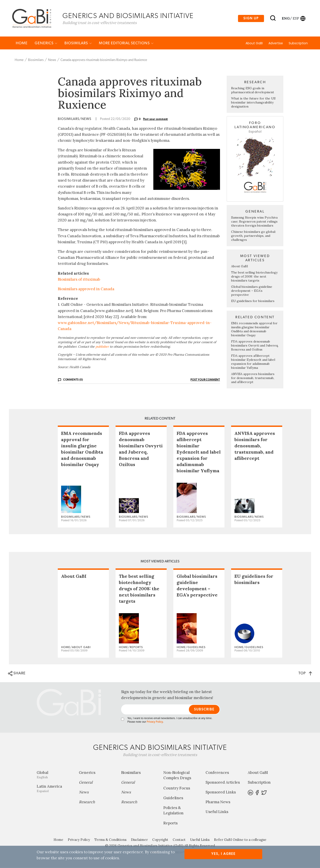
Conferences (217, 773)
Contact (179, 841)
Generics (46, 44)
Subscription (298, 44)
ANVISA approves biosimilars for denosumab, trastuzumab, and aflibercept (253, 379)
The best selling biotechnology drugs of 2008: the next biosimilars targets (254, 277)
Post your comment (156, 120)
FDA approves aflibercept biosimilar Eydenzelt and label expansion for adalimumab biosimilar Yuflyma (253, 362)
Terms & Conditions (110, 841)
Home (22, 44)
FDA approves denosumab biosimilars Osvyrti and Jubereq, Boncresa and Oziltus (255, 346)
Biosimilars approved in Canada (86, 290)
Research (87, 803)
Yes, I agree (223, 854)
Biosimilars (78, 44)
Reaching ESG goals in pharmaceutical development (253, 91)
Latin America (54, 789)
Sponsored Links (221, 793)
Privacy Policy (155, 723)
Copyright (160, 841)
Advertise (276, 44)
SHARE (17, 674)
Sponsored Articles (223, 783)
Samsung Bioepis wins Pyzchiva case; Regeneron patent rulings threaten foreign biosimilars (254, 222)
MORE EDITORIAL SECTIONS (126, 44)
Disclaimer (139, 841)
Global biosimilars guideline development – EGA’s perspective (252, 291)
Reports (170, 824)
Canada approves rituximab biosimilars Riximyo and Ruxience (104, 61)
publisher (102, 347)
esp (296, 18)
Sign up (251, 19)
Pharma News (218, 803)
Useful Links (217, 813)
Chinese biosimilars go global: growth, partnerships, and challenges (253, 236)
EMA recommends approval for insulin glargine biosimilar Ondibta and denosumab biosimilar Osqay (254, 330)
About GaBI (254, 44)
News (52, 61)
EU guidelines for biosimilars (253, 302)
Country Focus (177, 789)
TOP (305, 674)
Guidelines (173, 799)
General (86, 783)
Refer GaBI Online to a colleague (240, 841)
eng (285, 18)
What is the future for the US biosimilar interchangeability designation (253, 103)
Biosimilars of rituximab (79, 280)
